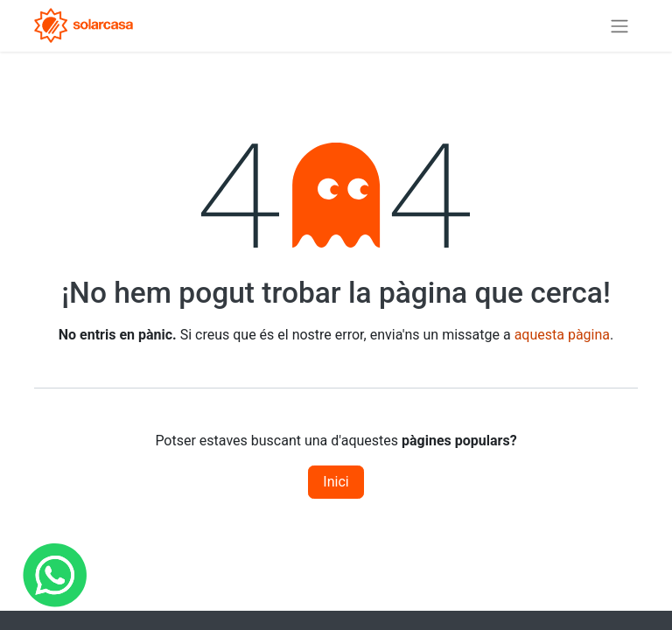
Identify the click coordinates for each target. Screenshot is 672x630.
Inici (336, 482)
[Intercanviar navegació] (619, 26)
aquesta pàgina (562, 335)
